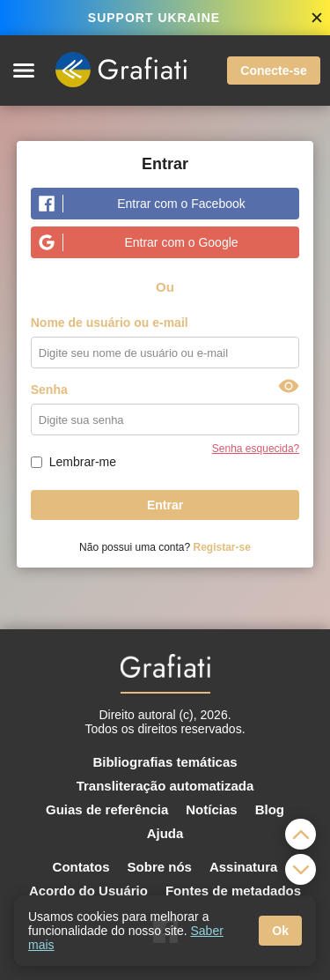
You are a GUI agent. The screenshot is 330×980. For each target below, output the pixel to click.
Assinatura (244, 867)
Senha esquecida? (256, 449)
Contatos (81, 867)
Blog (270, 809)
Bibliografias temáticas (165, 762)
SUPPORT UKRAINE (154, 18)
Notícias (211, 809)
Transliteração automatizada (165, 786)
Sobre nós (160, 867)
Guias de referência (107, 809)
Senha (49, 390)
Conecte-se (273, 71)
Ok (280, 931)
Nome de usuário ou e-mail (110, 323)
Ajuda (165, 833)
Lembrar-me (83, 462)
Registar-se (222, 547)
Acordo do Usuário (88, 891)
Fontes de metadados (233, 891)
